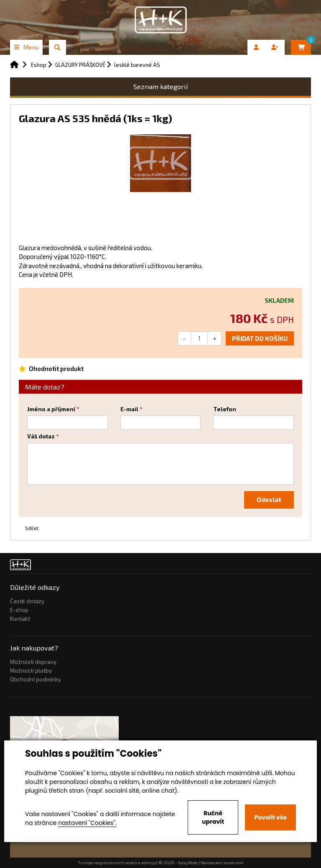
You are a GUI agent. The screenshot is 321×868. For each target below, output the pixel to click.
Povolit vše (270, 817)
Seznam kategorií (161, 86)
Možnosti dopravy (33, 662)
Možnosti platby (31, 671)
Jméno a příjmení (51, 409)
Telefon (225, 409)
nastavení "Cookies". (87, 823)
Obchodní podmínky (36, 679)
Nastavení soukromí (222, 863)
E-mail (129, 409)
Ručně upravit (213, 817)
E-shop (19, 610)
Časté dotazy (27, 601)
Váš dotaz (41, 436)
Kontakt (20, 619)
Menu (26, 47)
